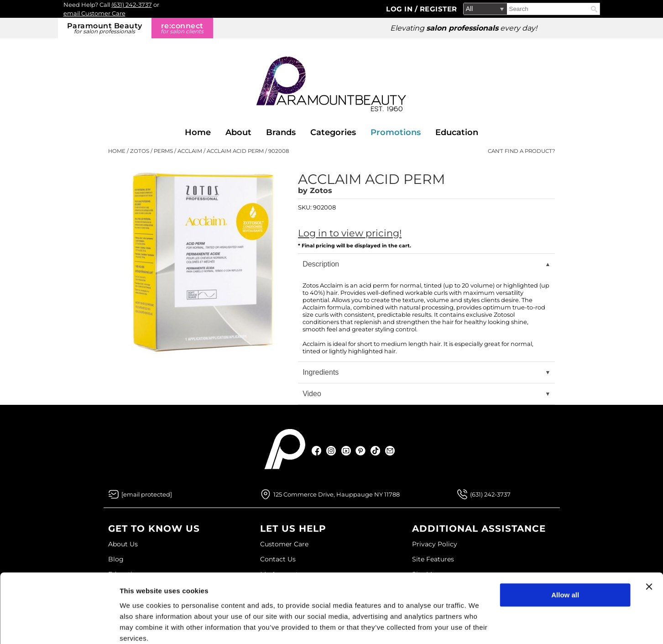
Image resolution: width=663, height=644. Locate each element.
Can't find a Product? (522, 151)
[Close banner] (649, 549)
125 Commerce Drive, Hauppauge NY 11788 (337, 494)
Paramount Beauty (105, 28)
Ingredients (321, 372)
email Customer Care (94, 13)
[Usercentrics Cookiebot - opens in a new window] (59, 626)
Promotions (396, 132)
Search (594, 9)
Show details (141, 626)
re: (182, 28)
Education (457, 132)
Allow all (565, 558)
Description (321, 264)
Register (439, 9)
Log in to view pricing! (350, 233)
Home (198, 132)
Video (312, 394)
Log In (400, 9)
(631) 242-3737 (132, 5)
